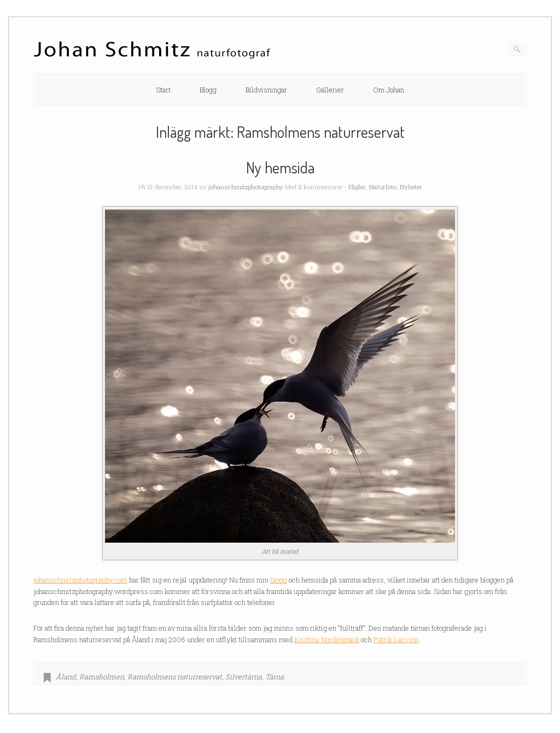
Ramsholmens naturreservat (175, 677)
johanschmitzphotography (246, 187)
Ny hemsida (280, 167)
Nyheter (411, 187)
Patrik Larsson (396, 639)
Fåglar (357, 187)
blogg (279, 580)
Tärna (275, 677)
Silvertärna (244, 677)
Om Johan (389, 90)
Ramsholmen (102, 677)
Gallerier (330, 90)
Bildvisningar (266, 90)
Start (163, 90)
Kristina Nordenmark (327, 639)
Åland (66, 677)
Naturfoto (383, 187)
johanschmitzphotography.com (80, 580)
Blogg (208, 90)
